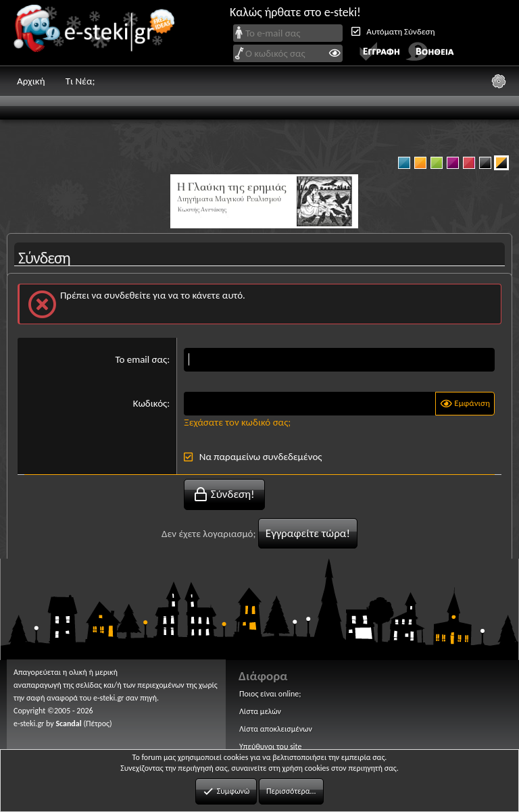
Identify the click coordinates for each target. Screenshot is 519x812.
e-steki (98, 33)
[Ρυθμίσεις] (499, 81)
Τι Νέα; (80, 81)
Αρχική (31, 81)
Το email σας (141, 359)
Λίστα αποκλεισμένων (276, 729)
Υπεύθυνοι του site (270, 746)
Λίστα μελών (260, 711)
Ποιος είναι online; (270, 694)
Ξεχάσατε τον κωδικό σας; (237, 422)
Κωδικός (150, 403)
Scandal (68, 723)
